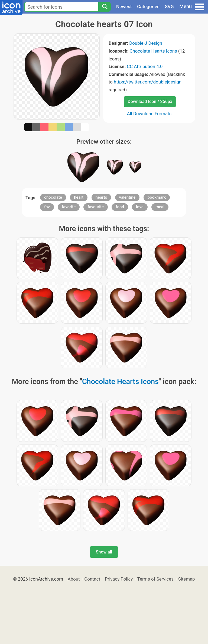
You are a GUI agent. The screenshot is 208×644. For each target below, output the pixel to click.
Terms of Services (155, 579)
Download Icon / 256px (150, 102)
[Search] (105, 7)
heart (79, 197)
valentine (127, 197)
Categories (148, 7)
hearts (101, 197)
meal (160, 207)
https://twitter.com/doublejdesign (148, 82)
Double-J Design (146, 43)
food (120, 207)
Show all (104, 552)
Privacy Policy (119, 579)
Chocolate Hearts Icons (153, 51)
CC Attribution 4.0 (145, 66)
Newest (124, 7)
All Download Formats (149, 114)
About (74, 579)
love (140, 207)
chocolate (53, 197)
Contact (92, 579)
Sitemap (187, 579)
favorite (69, 207)
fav (47, 207)
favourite (96, 207)
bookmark (157, 197)
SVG (169, 7)
